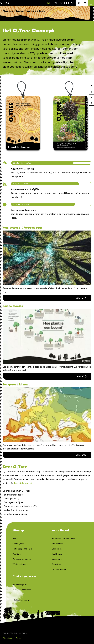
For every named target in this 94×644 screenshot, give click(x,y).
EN (55, 3)
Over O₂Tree (18, 544)
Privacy (19, 638)
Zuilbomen (57, 549)
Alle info (81, 298)
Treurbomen (58, 544)
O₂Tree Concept (59, 569)
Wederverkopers (20, 564)
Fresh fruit (57, 564)
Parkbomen (57, 554)
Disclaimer (7, 638)
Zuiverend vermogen (22, 559)
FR (68, 3)
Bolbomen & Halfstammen (64, 538)
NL (49, 3)
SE (72, 3)
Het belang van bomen (22, 549)
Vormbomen (58, 559)
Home (15, 538)
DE (61, 3)
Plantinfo (17, 554)
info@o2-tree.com (21, 600)
